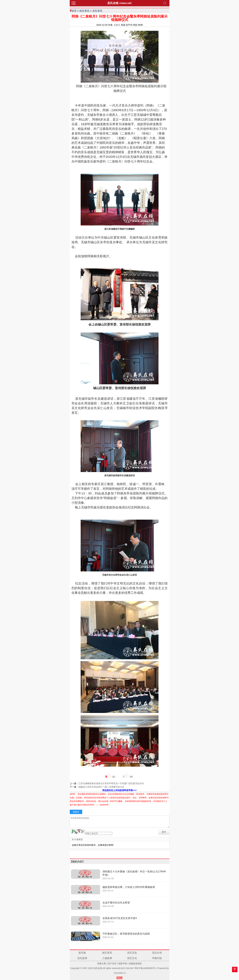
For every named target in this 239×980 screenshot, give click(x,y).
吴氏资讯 (97, 11)
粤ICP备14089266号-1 (146, 968)
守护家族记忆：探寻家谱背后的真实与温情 (126, 934)
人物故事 (107, 958)
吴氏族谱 (82, 958)
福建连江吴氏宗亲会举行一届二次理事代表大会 (101, 787)
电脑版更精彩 (135, 964)
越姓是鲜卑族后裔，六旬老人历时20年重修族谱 (129, 887)
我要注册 (102, 964)
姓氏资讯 (84, 11)
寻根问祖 (157, 958)
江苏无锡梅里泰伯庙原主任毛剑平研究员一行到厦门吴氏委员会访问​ (111, 783)
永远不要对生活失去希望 (116, 903)
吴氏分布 (157, 953)
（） (111, 776)
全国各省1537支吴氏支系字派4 (120, 918)
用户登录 (112, 964)
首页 (74, 11)
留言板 (82, 953)
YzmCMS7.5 (119, 973)
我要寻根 (123, 964)
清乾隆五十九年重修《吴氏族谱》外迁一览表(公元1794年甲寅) (134, 873)
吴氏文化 (132, 958)
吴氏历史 (132, 953)
